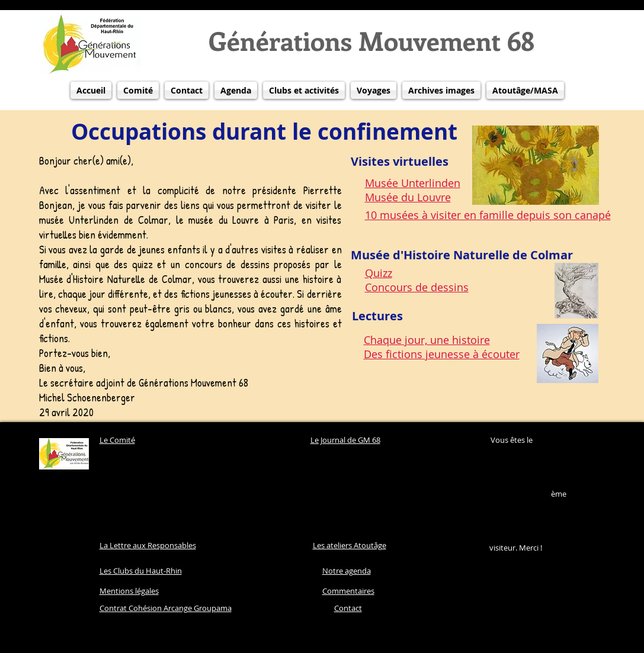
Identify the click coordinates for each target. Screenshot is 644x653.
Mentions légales (129, 591)
